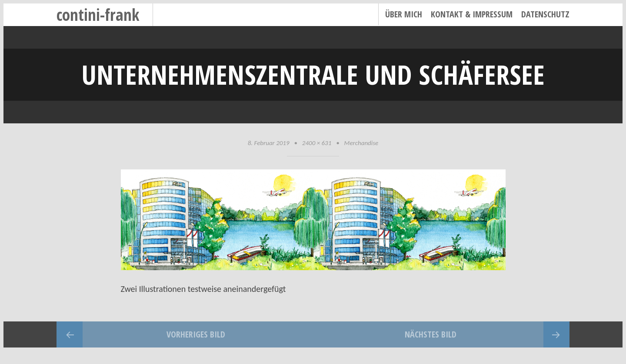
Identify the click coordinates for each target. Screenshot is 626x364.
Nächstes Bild (431, 334)
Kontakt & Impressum (472, 14)
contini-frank (98, 15)
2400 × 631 (317, 143)
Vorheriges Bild (196, 334)
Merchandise (361, 143)
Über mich (404, 14)
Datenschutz (545, 14)
